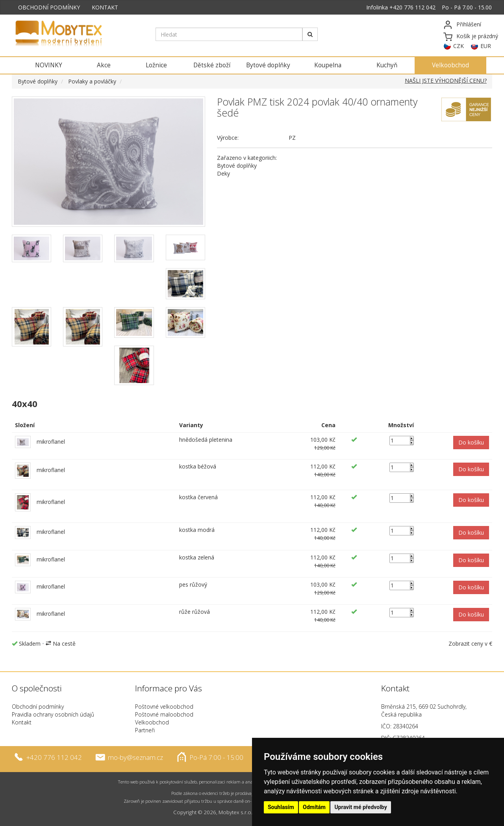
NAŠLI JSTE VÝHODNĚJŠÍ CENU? (446, 81)
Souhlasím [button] (281, 807)
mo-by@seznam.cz (135, 757)
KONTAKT (105, 7)
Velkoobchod (450, 65)
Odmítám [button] (314, 807)
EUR (486, 46)
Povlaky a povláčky (92, 81)
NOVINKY (49, 65)
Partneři (145, 730)
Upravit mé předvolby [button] (360, 807)
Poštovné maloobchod (164, 714)
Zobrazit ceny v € (470, 644)
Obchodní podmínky (38, 707)
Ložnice (156, 65)
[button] (471, 443)
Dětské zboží (212, 65)
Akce (104, 65)
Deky (223, 173)
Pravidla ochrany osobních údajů (53, 714)
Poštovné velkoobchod (164, 707)
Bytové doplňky (268, 65)
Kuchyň (387, 65)
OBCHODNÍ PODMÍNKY (49, 7)
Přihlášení (469, 24)
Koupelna (328, 65)
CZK (459, 46)
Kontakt (22, 722)
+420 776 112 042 (412, 7)
